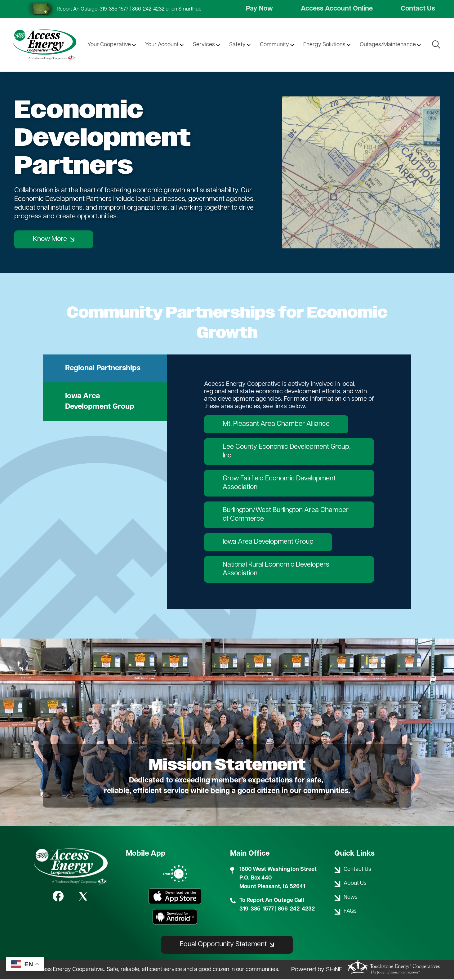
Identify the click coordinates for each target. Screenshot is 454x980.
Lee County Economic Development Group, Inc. (287, 452)
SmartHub (190, 9)
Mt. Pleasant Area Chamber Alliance (276, 424)
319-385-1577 (114, 9)
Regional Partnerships (103, 369)
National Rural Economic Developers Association (276, 570)
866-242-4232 (148, 9)
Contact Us (418, 9)
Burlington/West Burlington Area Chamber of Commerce (286, 515)
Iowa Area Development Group (100, 402)
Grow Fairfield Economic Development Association (279, 483)
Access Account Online (337, 9)
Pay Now (260, 9)
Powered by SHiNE (317, 970)
